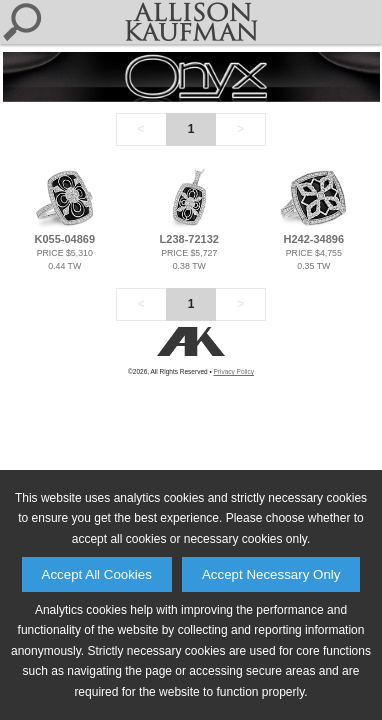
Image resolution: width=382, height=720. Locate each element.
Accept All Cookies (97, 574)
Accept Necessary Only (271, 574)
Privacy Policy (234, 371)
